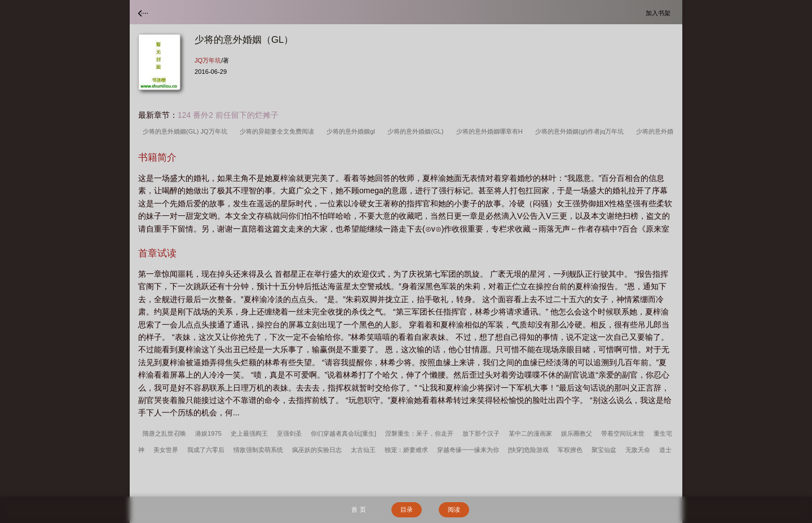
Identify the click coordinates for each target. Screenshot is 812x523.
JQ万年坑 (208, 60)
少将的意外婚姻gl (352, 131)
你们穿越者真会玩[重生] (343, 433)
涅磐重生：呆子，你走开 (419, 433)
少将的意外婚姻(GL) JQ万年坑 (187, 131)
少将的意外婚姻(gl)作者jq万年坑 (581, 131)
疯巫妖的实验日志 (317, 450)
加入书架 (660, 13)
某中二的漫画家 (530, 433)
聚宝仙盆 (604, 450)
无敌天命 (638, 450)
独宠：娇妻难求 (406, 450)
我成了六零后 (206, 450)
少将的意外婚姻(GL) (417, 131)
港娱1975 (208, 433)
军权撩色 (570, 450)
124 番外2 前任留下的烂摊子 (228, 115)
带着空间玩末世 (623, 433)
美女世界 (166, 450)
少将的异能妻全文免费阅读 (279, 131)
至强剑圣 (289, 433)
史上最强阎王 (249, 433)
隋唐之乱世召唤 (164, 433)
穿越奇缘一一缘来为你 (468, 450)
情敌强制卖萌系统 (258, 450)
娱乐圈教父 (577, 433)
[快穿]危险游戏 (528, 450)
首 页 (358, 509)
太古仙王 (363, 450)
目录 (407, 509)
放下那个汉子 (481, 433)
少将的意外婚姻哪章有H (491, 131)
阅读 (454, 509)
